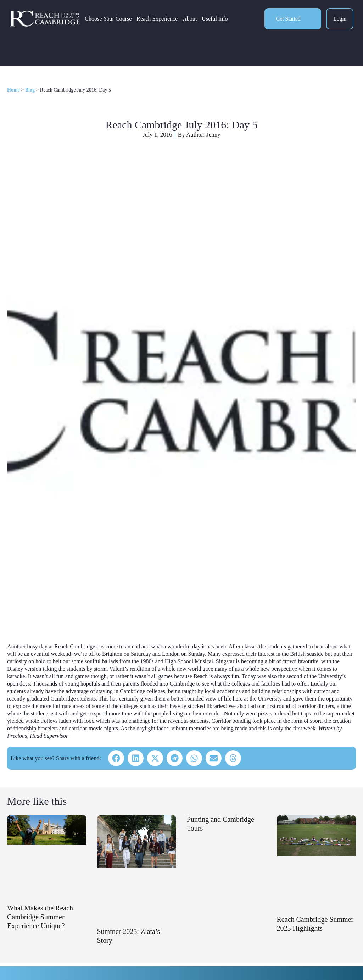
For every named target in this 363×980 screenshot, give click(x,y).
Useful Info (217, 20)
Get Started (288, 20)
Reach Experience (159, 20)
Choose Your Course (110, 20)
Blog (30, 90)
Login (340, 20)
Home (13, 90)
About (192, 20)
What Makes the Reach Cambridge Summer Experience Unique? (40, 917)
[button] (116, 758)
